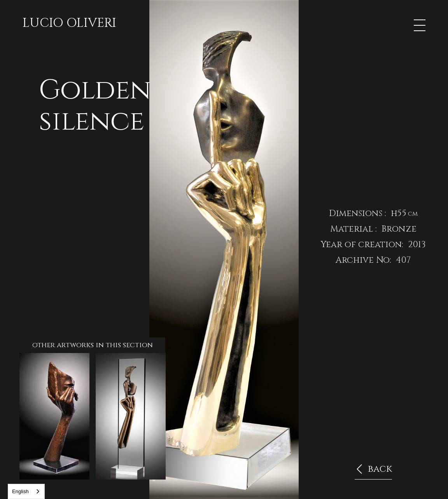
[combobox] (26, 491)
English (20, 491)
